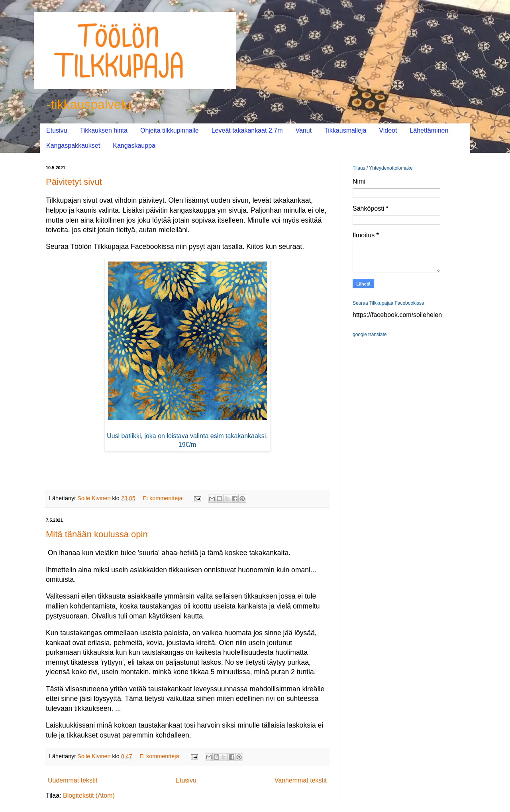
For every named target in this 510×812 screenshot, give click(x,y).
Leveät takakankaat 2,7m (247, 130)
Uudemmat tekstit (73, 780)
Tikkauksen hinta (103, 130)
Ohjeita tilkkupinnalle (170, 130)
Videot (388, 130)
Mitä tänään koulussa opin (97, 534)
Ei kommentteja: (164, 498)
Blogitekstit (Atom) (89, 795)
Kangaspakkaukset (73, 146)
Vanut (303, 130)
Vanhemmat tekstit (301, 780)
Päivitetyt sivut (74, 182)
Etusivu (57, 130)
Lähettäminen (429, 130)
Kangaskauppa (134, 146)
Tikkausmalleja (345, 130)
